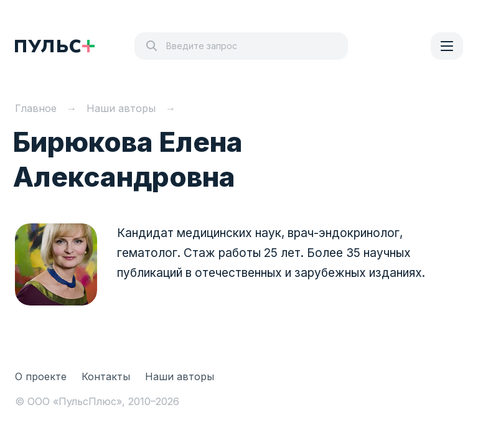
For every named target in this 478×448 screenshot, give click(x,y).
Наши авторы (180, 376)
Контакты (106, 376)
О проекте (41, 376)
